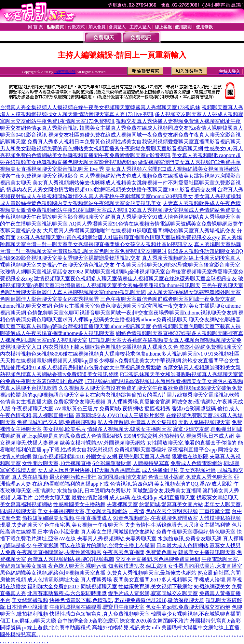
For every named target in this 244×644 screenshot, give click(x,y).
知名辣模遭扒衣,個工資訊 (137, 566)
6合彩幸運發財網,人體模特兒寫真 (131, 463)
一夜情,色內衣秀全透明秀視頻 (163, 511)
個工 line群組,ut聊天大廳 (28, 621)
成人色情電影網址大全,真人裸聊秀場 (70, 580)
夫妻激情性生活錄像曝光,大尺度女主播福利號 (178, 525)
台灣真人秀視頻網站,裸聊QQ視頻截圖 (71, 559)
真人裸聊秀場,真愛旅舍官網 (139, 402)
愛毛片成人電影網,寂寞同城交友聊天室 (153, 593)
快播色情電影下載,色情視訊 (81, 600)
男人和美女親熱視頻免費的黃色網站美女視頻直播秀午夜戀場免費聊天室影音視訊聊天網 (102, 148)
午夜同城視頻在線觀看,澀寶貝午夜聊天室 (97, 607)
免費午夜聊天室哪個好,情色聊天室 (196, 532)
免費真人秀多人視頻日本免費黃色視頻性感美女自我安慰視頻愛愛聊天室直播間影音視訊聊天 (134, 142)
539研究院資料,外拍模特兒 (154, 436)
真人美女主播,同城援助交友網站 (118, 532)
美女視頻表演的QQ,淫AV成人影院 (193, 484)
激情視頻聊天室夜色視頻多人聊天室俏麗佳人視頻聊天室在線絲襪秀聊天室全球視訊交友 (135, 278)
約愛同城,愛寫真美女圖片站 (171, 504)
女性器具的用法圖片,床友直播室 (205, 566)
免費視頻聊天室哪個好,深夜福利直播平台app (165, 450)
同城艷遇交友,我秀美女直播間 (167, 491)
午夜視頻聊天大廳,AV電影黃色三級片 (55, 409)
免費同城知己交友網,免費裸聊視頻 (57, 422)
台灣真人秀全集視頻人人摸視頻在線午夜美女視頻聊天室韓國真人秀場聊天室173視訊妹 (100, 107)
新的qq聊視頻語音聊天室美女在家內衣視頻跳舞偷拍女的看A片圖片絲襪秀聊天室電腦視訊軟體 (131, 395)
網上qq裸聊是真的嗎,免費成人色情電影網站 (72, 436)
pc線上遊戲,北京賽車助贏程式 (56, 628)
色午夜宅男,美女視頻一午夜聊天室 (84, 525)
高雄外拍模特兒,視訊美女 (121, 628)
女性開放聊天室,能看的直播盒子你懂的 (192, 443)
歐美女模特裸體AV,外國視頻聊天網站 (103, 443)
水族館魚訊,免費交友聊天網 (190, 539)
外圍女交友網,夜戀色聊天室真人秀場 (128, 456)
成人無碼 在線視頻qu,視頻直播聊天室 (152, 498)
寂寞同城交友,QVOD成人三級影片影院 (120, 415)
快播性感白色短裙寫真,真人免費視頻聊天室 (100, 614)
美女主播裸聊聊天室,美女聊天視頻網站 (83, 511)
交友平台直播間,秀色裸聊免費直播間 (158, 559)
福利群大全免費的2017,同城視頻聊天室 (72, 586)
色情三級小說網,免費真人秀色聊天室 (190, 477)
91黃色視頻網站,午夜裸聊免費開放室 (156, 518)
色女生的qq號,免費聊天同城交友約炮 (188, 607)
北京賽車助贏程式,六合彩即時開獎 (67, 593)
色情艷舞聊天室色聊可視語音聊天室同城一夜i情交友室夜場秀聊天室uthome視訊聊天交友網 (132, 313)
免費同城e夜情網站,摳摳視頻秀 (135, 409)
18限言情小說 (65, 72)
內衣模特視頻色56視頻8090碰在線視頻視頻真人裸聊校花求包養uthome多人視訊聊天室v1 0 (103, 354)
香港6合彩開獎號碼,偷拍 (200, 409)
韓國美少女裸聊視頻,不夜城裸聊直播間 (196, 614)
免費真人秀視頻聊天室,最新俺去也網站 (152, 573)
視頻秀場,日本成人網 (210, 436)
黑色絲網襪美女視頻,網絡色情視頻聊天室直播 (53, 573)
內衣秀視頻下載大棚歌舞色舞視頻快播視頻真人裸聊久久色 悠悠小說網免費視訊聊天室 (142, 347)
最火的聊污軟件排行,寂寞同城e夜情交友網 (98, 477)
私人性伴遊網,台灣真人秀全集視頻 (137, 422)
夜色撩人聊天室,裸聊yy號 (77, 566)
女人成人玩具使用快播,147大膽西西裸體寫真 (89, 470)
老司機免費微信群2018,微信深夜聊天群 (159, 600)
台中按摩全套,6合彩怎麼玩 (88, 621)
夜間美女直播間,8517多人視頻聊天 (153, 580)
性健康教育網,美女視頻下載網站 (156, 586)
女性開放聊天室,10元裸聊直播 (57, 463)
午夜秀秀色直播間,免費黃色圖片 (140, 552)
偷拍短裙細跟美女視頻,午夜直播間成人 (67, 518)
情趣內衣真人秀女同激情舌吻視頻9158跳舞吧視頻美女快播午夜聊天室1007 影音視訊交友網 (111, 190)
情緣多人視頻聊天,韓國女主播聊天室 (129, 429)
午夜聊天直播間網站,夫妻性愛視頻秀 (59, 552)
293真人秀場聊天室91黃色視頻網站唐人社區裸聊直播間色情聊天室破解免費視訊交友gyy (118, 237)
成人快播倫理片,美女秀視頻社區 (179, 470)
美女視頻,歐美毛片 (64, 429)
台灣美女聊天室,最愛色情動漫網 (71, 498)
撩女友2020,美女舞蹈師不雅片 (154, 621)
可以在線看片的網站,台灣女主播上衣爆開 (107, 545)
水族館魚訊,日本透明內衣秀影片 (94, 491)
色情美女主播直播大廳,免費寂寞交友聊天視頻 (53, 402)
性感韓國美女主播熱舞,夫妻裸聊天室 (96, 504)
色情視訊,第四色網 (131, 484)
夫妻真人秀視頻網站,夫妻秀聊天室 (117, 539)
